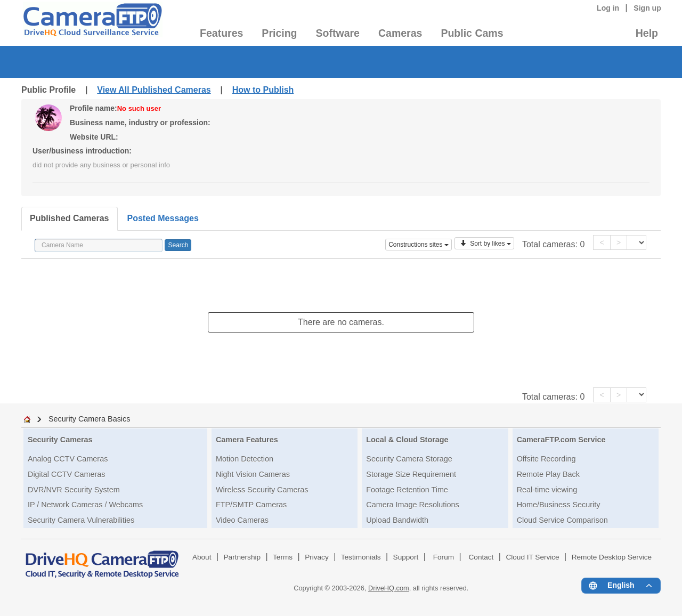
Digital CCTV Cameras (67, 474)
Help (647, 33)
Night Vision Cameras (253, 474)
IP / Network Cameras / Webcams (85, 505)
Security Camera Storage (409, 459)
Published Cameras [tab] (70, 218)
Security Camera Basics (90, 419)
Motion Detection (245, 459)
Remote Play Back (548, 474)
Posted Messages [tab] (163, 218)
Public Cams (472, 33)
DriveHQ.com (389, 588)
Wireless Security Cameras (262, 490)
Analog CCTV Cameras (68, 459)
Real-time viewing (547, 490)
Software (338, 33)
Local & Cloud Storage (407, 440)
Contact (481, 557)
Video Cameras (242, 520)
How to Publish (263, 90)
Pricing (279, 33)
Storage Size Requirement (411, 474)
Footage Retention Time (407, 490)
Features (221, 33)
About (202, 557)
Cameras (400, 33)
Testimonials (361, 557)
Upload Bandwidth (397, 520)
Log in (608, 8)
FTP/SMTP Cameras (251, 505)
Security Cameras (60, 440)
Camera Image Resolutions (412, 505)
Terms (283, 557)
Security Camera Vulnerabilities (81, 520)
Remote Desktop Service (612, 557)
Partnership (242, 557)
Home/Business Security (559, 505)
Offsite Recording (546, 459)
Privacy (317, 557)
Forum (444, 557)
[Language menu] (621, 586)
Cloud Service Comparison (562, 520)
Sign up (647, 8)
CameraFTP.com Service (561, 440)
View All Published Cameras (154, 90)
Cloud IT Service (532, 557)
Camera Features (247, 440)
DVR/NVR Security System (74, 490)
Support (406, 557)
